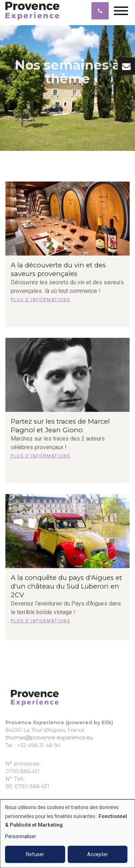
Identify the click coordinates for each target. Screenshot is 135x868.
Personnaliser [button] (21, 836)
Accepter (98, 854)
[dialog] (67, 834)
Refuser (35, 854)
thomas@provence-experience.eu (49, 738)
